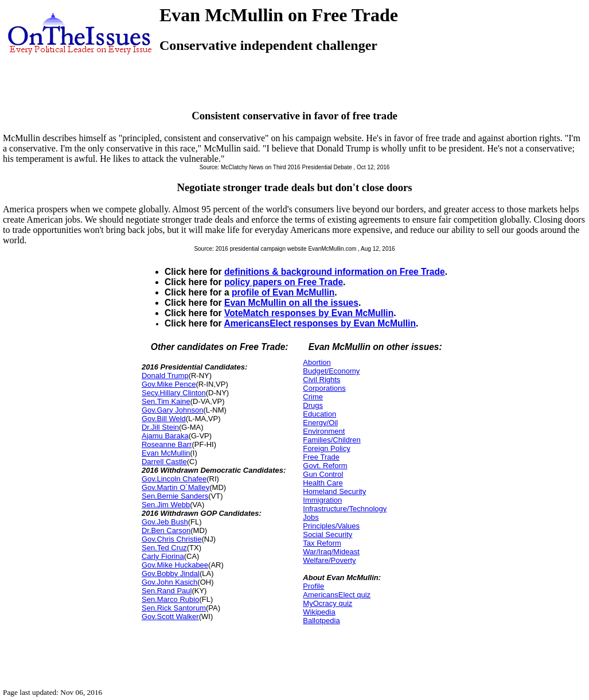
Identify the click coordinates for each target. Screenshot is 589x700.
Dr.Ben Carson (166, 530)
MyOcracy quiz (327, 603)
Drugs (313, 405)
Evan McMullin (166, 453)
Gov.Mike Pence (169, 384)
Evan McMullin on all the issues (291, 303)
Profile (313, 586)
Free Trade (321, 457)
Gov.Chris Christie (172, 539)
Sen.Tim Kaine (166, 401)
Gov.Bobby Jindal (171, 573)
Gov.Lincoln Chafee (174, 479)
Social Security (327, 534)
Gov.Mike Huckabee (175, 565)
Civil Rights (321, 380)
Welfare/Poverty (329, 560)
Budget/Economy (331, 371)
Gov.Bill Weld (164, 419)
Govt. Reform (325, 466)
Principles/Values (331, 526)
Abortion (317, 362)
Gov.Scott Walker (170, 617)
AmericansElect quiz (337, 595)
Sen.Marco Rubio (170, 599)
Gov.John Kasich (169, 582)
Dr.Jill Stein (160, 427)
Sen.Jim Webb (166, 505)
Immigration (322, 500)
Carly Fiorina (163, 556)
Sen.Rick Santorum (174, 608)
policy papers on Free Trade (284, 282)
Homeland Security (334, 491)
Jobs (311, 517)
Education (319, 414)
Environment (324, 431)
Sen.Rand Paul (167, 591)
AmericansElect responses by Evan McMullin (320, 323)
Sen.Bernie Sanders (175, 496)
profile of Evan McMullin (283, 292)
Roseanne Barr (167, 444)
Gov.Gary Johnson (172, 410)
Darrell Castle (164, 462)
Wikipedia (319, 612)
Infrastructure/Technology (345, 509)
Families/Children (331, 440)
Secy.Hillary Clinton (174, 393)
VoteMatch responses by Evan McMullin (309, 313)
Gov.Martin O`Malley (175, 487)
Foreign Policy (326, 448)
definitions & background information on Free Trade (335, 272)
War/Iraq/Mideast (331, 552)
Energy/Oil (320, 423)
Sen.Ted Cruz (164, 548)
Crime (313, 397)
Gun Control (323, 474)
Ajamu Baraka (165, 436)
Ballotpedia (321, 621)
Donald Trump (165, 376)
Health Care (323, 483)
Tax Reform (322, 543)
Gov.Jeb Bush (165, 522)
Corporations (324, 388)
